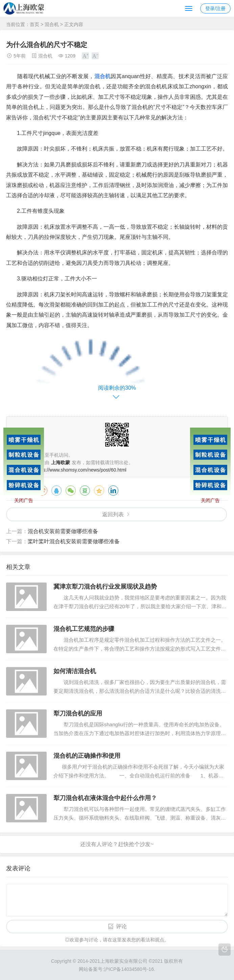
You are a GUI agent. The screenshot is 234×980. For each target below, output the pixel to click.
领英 (113, 491)
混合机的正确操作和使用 (87, 756)
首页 (34, 24)
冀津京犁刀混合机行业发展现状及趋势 (105, 587)
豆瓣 (85, 491)
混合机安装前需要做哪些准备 (63, 531)
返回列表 (113, 514)
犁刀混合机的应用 (78, 713)
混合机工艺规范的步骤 (84, 629)
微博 (42, 491)
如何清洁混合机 (75, 671)
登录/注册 (215, 8)
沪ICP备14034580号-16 (129, 969)
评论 (121, 926)
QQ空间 (99, 491)
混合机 (52, 24)
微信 (71, 491)
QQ (56, 491)
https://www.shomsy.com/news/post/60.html (81, 470)
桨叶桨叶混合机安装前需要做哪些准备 (74, 541)
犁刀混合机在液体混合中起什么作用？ (105, 798)
